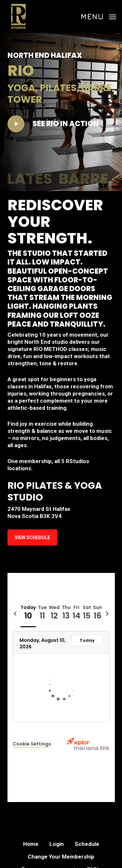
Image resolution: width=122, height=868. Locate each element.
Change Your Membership (61, 857)
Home (31, 844)
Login (57, 844)
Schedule (87, 844)
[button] (98, 16)
